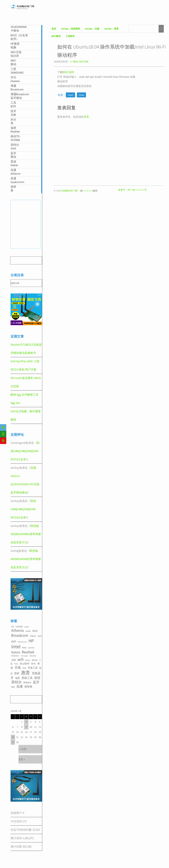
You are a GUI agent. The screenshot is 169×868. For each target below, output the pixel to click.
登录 (86, 117)
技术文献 (84, 62)
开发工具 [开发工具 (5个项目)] (33, 668)
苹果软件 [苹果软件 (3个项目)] (27, 683)
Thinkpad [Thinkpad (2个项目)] (24, 656)
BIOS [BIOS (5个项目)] (35, 631)
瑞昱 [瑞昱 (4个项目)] (17, 678)
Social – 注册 (92, 29)
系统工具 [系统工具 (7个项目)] (27, 678)
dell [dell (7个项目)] (14, 641)
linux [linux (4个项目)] (24, 647)
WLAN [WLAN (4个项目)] (35, 660)
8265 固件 (68, 72)
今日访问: (17, 821)
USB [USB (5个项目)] (14, 660)
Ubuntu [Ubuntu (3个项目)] (33, 656)
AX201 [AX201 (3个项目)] (28, 631)
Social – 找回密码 (71, 29)
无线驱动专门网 (69, 191)
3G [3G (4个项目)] (13, 627)
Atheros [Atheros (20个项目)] (18, 630)
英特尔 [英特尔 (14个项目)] (16, 682)
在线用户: (17, 813)
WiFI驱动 (56, 36)
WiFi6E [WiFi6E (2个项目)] (28, 660)
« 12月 (23, 749)
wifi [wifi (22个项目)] (21, 659)
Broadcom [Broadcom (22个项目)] (20, 635)
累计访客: (17, 847)
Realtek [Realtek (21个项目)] (28, 652)
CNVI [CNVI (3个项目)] (39, 636)
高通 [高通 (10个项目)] (20, 686)
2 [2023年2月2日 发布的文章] (26, 722)
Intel (70, 95)
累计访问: (17, 838)
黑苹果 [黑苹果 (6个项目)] (28, 687)
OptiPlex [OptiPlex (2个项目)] (31, 648)
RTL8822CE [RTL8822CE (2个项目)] (15, 656)
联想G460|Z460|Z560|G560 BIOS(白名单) (25, 451)
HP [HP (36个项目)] (31, 641)
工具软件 (70, 36)
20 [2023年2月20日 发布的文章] (13, 737)
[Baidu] (3, 441)
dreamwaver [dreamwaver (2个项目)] (22, 642)
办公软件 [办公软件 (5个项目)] (24, 664)
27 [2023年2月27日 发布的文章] (13, 742)
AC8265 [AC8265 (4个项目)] (19, 627)
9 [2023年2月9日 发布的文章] (26, 727)
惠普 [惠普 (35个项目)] (26, 673)
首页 (54, 29)
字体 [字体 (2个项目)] (24, 668)
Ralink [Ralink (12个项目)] (16, 652)
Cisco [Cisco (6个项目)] (33, 636)
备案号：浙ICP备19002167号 (132, 190)
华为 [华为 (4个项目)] (33, 664)
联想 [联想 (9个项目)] (37, 678)
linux (81, 95)
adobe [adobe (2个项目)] (27, 627)
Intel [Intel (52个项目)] (16, 647)
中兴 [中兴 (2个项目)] (16, 664)
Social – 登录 (111, 29)
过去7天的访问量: (22, 830)
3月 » (22, 759)
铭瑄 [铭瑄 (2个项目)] (13, 687)
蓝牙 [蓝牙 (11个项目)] (36, 682)
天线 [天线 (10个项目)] (18, 667)
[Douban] (3, 434)
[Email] (3, 427)
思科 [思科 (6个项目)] (17, 673)
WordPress (88, 191)
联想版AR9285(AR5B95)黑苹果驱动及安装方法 (26, 534)
